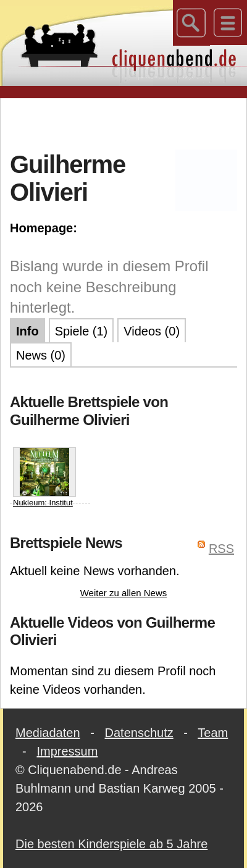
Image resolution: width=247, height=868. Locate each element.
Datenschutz (139, 733)
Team (213, 733)
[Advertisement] (124, 123)
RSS (221, 549)
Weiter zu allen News (124, 593)
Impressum (67, 751)
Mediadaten (48, 733)
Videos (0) (152, 331)
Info (27, 331)
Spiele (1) (82, 331)
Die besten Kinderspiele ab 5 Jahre (111, 844)
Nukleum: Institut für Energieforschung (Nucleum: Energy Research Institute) (45, 508)
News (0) (41, 355)
